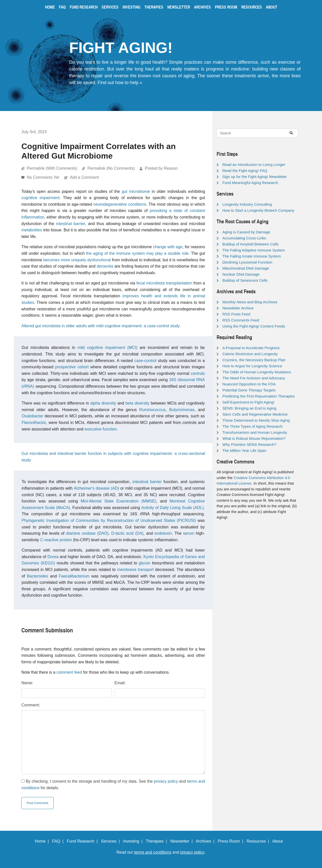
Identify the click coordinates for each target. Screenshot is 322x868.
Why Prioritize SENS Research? (249, 444)
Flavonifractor (34, 423)
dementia (105, 266)
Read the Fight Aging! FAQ (245, 171)
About (272, 7)
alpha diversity (103, 403)
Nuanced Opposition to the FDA (249, 384)
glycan (145, 563)
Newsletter (179, 7)
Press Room (226, 7)
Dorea (53, 557)
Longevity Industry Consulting (247, 204)
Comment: (31, 705)
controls (198, 373)
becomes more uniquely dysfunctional (77, 260)
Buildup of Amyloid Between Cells (250, 244)
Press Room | (232, 841)
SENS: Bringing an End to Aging (249, 408)
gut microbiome (136, 191)
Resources (252, 7)
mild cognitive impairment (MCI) (107, 348)
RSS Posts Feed (236, 314)
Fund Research (84, 7)
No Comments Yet (43, 177)
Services (110, 7)
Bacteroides (38, 576)
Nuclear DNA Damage (241, 274)
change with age (168, 247)
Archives (202, 7)
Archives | (206, 841)
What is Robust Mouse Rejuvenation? (254, 438)
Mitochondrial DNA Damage (246, 268)
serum (189, 533)
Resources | (259, 841)
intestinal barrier (70, 224)
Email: (120, 683)
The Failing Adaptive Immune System (254, 250)
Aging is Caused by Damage (246, 232)
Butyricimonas (182, 410)
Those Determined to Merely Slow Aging (256, 420)
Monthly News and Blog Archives (250, 302)
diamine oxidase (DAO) (87, 533)
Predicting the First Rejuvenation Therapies (258, 396)
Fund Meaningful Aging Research (250, 183)
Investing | (134, 841)
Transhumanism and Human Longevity (255, 432)
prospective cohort (72, 367)
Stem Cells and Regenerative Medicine (255, 414)
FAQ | (59, 841)
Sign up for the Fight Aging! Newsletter (255, 177)
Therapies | (157, 841)
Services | (112, 841)
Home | (43, 841)
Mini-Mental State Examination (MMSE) (118, 501)
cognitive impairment (41, 198)
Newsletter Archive (238, 308)
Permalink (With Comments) (52, 168)
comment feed (69, 672)
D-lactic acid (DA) (127, 533)
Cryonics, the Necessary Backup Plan (254, 360)
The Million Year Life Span (244, 450)
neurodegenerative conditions (120, 204)
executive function (101, 429)
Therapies (154, 7)
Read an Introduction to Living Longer (254, 165)
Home (50, 7)
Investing (131, 7)
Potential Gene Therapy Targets (249, 390)
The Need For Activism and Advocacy (254, 378)
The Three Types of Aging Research (253, 426)
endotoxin (163, 533)
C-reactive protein (56, 540)
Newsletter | (183, 841)
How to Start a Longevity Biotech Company (258, 210)
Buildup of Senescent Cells (245, 280)
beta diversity (137, 403)
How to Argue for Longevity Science (252, 366)
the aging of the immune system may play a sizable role (137, 253)
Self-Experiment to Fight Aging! (248, 402)
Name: (27, 683)
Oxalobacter (32, 416)
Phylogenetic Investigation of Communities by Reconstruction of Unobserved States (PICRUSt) (109, 520)
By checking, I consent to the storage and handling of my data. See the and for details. (113, 785)
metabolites (32, 230)
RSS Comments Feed (241, 320)
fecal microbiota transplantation (164, 283)
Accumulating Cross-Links (244, 238)
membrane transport (135, 570)
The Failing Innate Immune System (252, 256)
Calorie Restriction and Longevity (250, 354)
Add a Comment (84, 177)
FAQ (62, 7)
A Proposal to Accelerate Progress (251, 348)
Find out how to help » (120, 83)
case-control (145, 361)
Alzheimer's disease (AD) (96, 488)
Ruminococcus (152, 410)
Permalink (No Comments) (111, 168)
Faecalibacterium (74, 576)
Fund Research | (83, 841)
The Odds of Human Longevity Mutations (257, 372)
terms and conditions (153, 852)
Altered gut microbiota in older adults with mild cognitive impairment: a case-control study (101, 326)
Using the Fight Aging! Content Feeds (254, 326)
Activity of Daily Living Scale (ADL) (173, 508)
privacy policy (166, 781)
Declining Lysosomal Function (247, 262)
